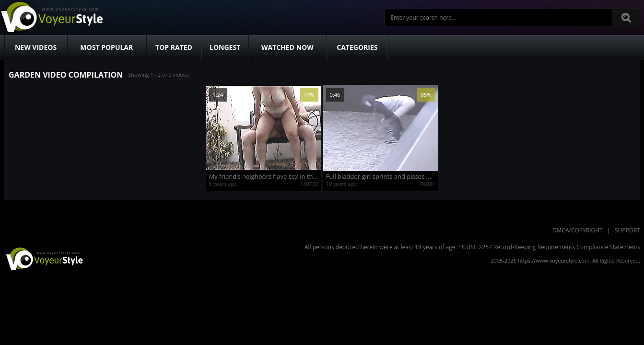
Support (627, 230)
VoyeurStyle (43, 258)
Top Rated (174, 47)
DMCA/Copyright (578, 230)
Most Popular (106, 47)
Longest (225, 47)
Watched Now (287, 47)
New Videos (36, 47)
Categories (357, 47)
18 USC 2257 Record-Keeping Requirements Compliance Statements (549, 247)
